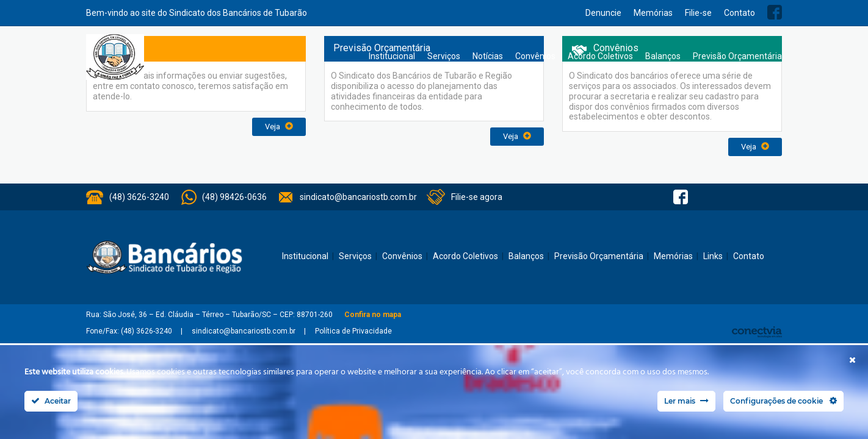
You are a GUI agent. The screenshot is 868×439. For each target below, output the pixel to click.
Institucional (392, 56)
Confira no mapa (373, 315)
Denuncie (603, 13)
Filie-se (698, 13)
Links (713, 256)
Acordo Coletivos (600, 56)
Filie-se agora (477, 197)
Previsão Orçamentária (737, 56)
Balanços (663, 56)
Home (350, 56)
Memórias (653, 13)
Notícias (488, 56)
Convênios (535, 56)
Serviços (444, 56)
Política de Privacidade (353, 331)
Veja (279, 127)
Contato (740, 13)
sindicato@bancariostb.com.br (358, 197)
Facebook (775, 12)
